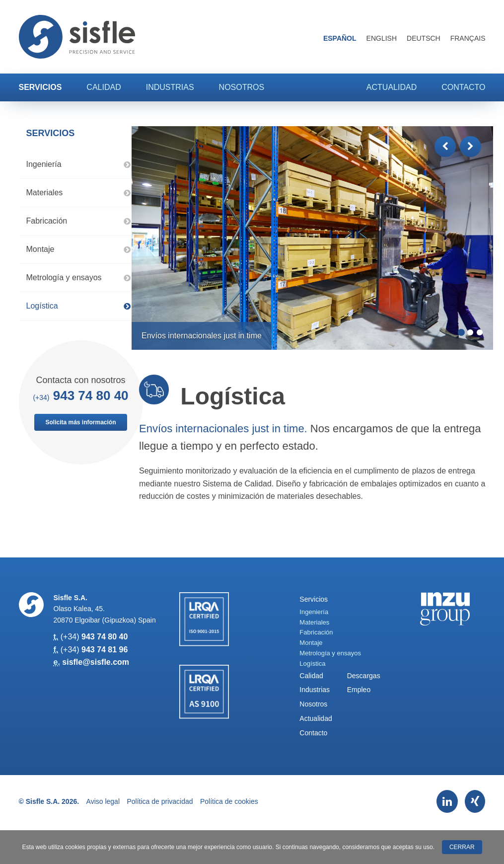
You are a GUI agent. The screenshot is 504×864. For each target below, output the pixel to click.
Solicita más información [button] (80, 422)
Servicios (40, 87)
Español (340, 38)
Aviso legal (103, 801)
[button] (445, 147)
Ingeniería (78, 164)
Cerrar (462, 847)
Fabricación (78, 221)
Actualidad (392, 87)
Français (468, 38)
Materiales (78, 193)
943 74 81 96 (105, 650)
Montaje (78, 249)
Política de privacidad (160, 801)
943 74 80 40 (91, 395)
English (382, 38)
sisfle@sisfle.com (96, 662)
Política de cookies (229, 801)
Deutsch (424, 38)
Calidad (104, 87)
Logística (78, 306)
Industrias (170, 87)
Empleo (359, 690)
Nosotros (242, 87)
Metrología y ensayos (78, 277)
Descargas (364, 676)
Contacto (463, 87)
